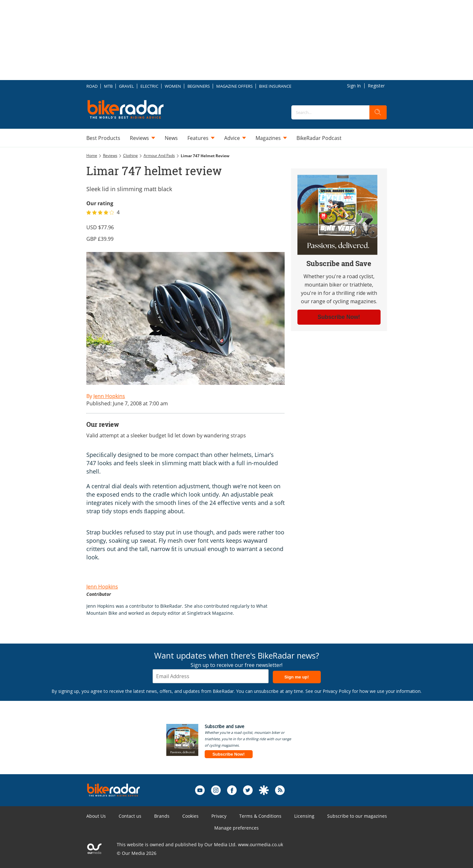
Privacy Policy (337, 691)
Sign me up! (296, 677)
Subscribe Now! (229, 754)
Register (376, 86)
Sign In (354, 86)
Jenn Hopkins (102, 587)
